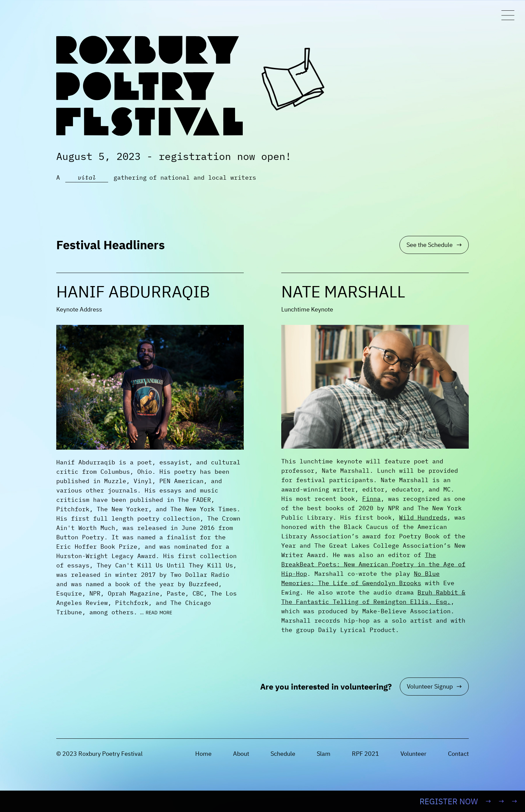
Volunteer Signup (434, 686)
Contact (458, 754)
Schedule (283, 754)
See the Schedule (434, 245)
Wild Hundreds (423, 517)
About (241, 754)
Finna (371, 499)
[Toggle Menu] (508, 15)
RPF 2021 (365, 754)
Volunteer (414, 754)
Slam (324, 754)
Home (203, 754)
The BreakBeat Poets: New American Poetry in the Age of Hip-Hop (373, 564)
